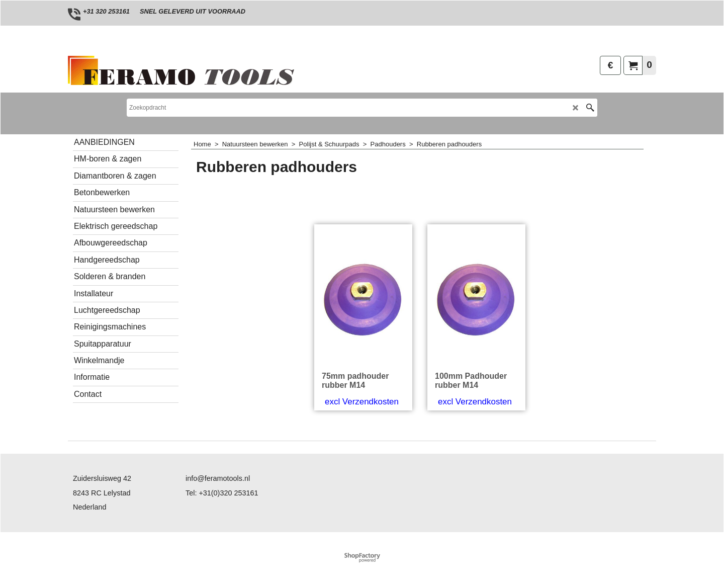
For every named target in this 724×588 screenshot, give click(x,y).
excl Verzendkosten (362, 402)
